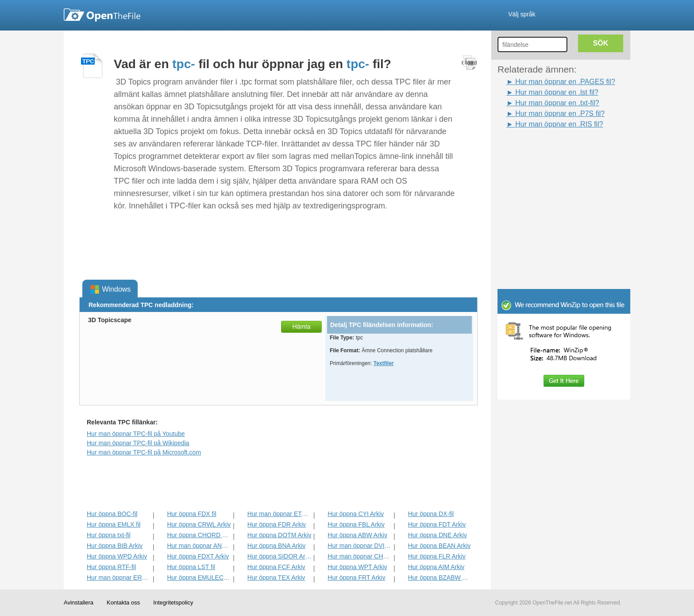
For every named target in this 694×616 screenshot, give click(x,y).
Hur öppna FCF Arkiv (276, 567)
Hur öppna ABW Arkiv (357, 535)
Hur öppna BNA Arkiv (277, 546)
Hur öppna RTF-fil (111, 567)
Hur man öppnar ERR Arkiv (119, 577)
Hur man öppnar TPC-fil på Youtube (136, 434)
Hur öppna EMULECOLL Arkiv (199, 577)
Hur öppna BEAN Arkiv (440, 546)
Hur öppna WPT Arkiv (357, 567)
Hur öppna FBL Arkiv (356, 524)
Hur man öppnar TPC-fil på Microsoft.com (144, 452)
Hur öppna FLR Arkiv (437, 556)
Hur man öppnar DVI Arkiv (360, 546)
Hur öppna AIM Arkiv (436, 567)
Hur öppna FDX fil (191, 514)
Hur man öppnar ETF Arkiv (280, 514)
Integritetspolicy (173, 603)
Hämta (301, 327)
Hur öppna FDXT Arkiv (198, 556)
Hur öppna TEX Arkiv (276, 577)
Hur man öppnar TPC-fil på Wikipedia (138, 443)
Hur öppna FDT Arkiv (437, 524)
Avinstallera (79, 603)
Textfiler (384, 363)
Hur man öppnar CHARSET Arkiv (360, 556)
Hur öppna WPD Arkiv (117, 556)
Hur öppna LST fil (191, 567)
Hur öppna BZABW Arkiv (440, 577)
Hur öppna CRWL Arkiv (199, 524)
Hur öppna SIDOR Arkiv (280, 556)
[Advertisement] (551, 150)
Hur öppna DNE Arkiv (438, 535)
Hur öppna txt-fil (109, 535)
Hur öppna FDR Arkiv (277, 524)
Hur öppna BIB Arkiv (115, 546)
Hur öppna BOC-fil (112, 514)
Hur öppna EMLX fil (114, 524)
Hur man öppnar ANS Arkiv (199, 546)
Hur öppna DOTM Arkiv (280, 535)
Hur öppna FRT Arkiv (356, 577)
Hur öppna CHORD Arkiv (199, 535)
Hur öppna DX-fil (431, 514)
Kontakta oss (123, 603)
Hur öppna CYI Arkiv (356, 514)
